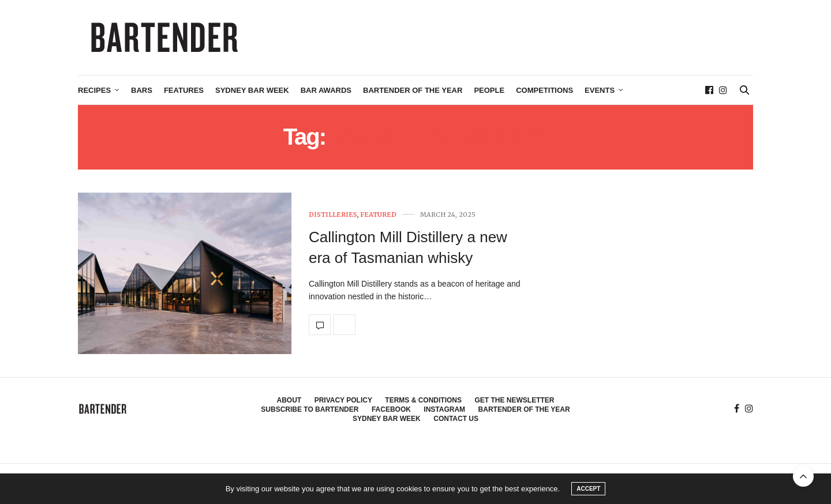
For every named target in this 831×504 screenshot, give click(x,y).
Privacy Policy (343, 400)
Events (600, 90)
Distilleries (333, 215)
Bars (142, 90)
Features (184, 90)
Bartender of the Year (413, 90)
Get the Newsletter (514, 400)
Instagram (444, 409)
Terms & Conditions (423, 400)
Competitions (544, 90)
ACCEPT (588, 489)
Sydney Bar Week (252, 90)
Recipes (94, 90)
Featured (378, 215)
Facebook (391, 409)
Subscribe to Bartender (310, 409)
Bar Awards (326, 90)
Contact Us (456, 419)
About (289, 400)
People (489, 90)
